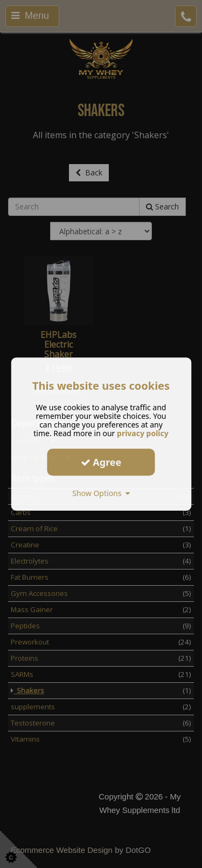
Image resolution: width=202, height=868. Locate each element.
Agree (101, 462)
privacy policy (143, 433)
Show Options (101, 493)
